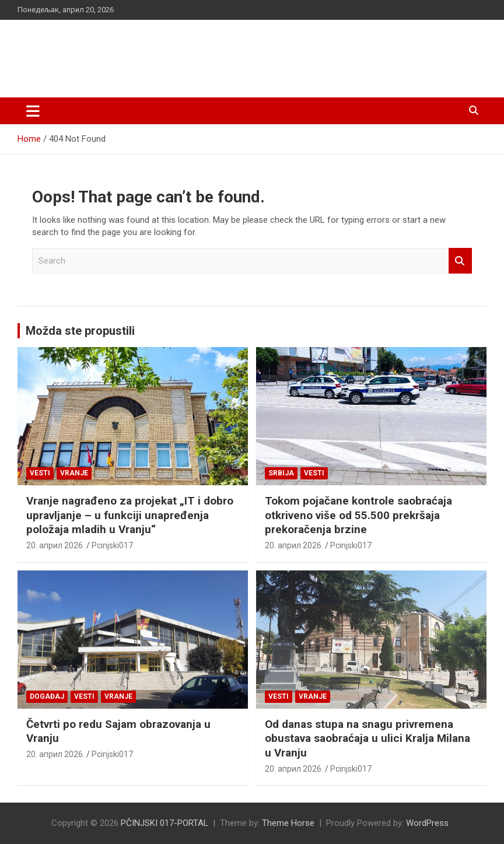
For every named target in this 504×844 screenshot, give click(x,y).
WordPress (427, 823)
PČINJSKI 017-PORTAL (140, 52)
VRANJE (74, 473)
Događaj (47, 696)
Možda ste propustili (80, 331)
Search (460, 261)
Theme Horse (288, 823)
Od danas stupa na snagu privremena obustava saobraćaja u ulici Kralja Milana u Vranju (367, 738)
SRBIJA (281, 473)
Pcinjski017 (112, 545)
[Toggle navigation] (33, 111)
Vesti (40, 473)
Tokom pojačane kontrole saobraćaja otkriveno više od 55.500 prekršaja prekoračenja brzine (358, 515)
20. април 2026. (55, 545)
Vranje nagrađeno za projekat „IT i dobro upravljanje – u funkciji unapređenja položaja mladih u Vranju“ (130, 515)
